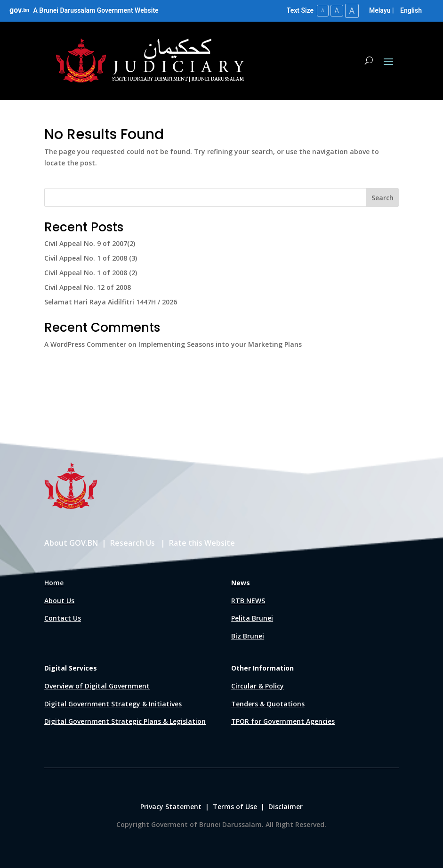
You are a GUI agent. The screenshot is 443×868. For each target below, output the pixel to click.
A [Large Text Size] (352, 11)
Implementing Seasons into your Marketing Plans (220, 344)
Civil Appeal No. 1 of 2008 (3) (91, 258)
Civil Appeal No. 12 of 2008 (88, 287)
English (411, 10)
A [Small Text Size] (322, 11)
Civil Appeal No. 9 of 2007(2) (90, 243)
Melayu (380, 10)
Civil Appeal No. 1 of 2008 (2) (91, 273)
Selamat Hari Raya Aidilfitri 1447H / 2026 (111, 301)
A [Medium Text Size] (336, 10)
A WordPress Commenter (85, 344)
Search (383, 198)
